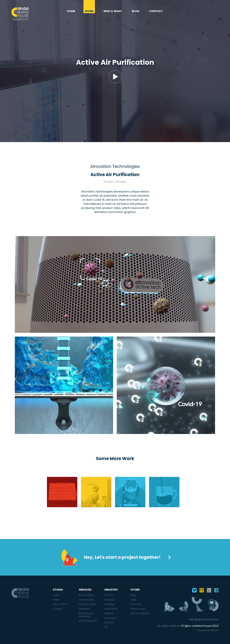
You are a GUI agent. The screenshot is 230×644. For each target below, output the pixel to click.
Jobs (133, 600)
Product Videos (88, 604)
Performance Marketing (86, 615)
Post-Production (88, 621)
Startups (109, 600)
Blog (136, 11)
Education (110, 618)
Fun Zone (136, 604)
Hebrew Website (140, 613)
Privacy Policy (138, 609)
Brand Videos (86, 595)
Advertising (111, 609)
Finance (109, 623)
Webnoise (214, 630)
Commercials (86, 600)
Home (71, 11)
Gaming (109, 604)
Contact (156, 11)
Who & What (113, 11)
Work (89, 11)
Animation (85, 609)
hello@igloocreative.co (204, 619)
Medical (109, 613)
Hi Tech (109, 595)
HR (106, 627)
